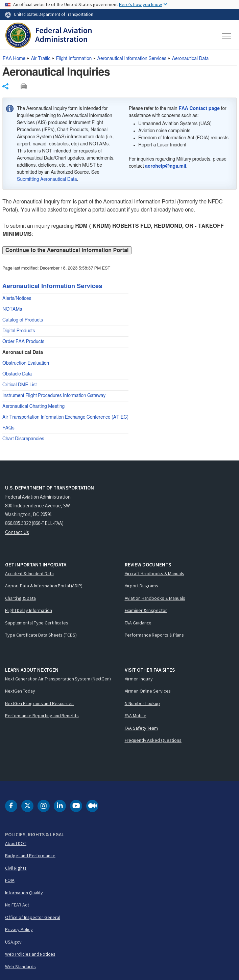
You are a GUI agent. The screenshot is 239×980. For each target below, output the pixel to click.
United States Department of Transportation (54, 14)
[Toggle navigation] (227, 36)
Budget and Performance (30, 856)
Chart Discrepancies (23, 439)
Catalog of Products (23, 320)
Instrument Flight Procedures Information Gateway (54, 396)
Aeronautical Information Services (132, 59)
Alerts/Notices (17, 299)
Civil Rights (16, 868)
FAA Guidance (138, 623)
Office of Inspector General (32, 917)
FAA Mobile (136, 716)
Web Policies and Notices (30, 954)
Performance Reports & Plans (154, 635)
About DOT (16, 843)
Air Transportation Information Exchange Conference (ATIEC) (65, 417)
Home (14, 59)
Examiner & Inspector (146, 610)
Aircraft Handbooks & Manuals (154, 573)
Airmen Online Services (148, 691)
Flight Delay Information (29, 610)
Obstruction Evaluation (26, 363)
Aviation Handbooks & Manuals (155, 598)
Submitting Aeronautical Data (47, 179)
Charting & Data (20, 598)
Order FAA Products (23, 342)
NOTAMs (12, 309)
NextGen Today (20, 691)
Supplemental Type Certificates (37, 623)
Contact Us (17, 532)
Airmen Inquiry (139, 679)
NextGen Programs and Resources (39, 703)
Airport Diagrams (141, 586)
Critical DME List (20, 385)
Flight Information (74, 59)
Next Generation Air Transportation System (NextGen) (58, 679)
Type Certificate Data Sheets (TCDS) (41, 635)
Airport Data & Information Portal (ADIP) (44, 586)
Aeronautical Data (190, 59)
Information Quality (24, 893)
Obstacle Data (17, 374)
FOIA (10, 880)
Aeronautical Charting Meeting (33, 407)
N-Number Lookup (142, 703)
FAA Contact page (199, 109)
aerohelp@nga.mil (166, 166)
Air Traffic (41, 59)
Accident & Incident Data (29, 573)
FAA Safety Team (141, 728)
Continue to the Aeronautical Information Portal (67, 250)
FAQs (8, 428)
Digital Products (19, 331)
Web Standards (20, 967)
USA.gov (13, 942)
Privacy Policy (19, 929)
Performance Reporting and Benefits (42, 716)
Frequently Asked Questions (153, 740)
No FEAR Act (17, 905)
